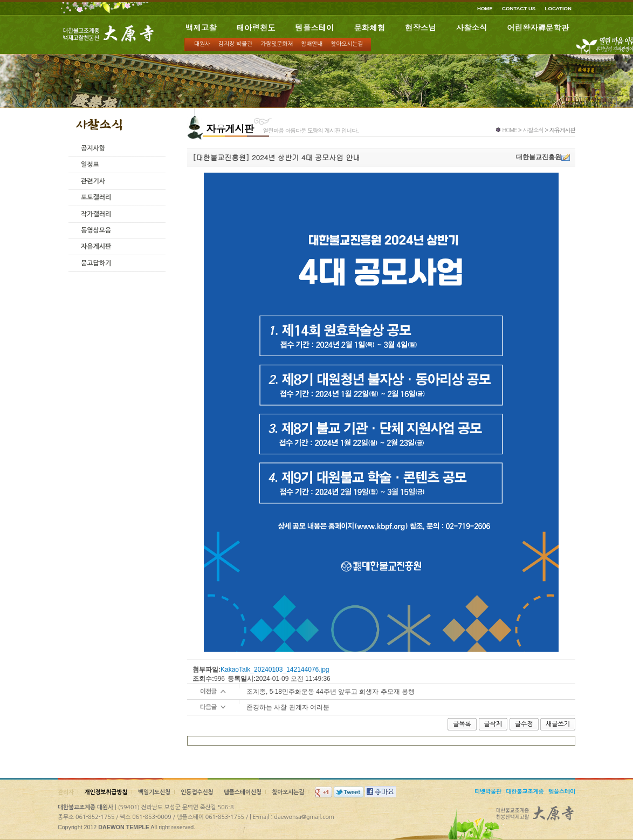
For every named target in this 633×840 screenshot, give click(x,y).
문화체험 (369, 28)
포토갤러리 (96, 197)
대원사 (202, 44)
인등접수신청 (197, 792)
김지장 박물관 (235, 44)
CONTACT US (519, 8)
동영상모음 (96, 230)
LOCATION (558, 8)
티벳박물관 (488, 792)
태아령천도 (256, 28)
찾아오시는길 (347, 44)
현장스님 (421, 28)
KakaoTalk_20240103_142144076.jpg (275, 670)
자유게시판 (96, 247)
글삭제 (493, 724)
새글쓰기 (558, 724)
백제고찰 (201, 28)
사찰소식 (472, 28)
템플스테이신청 (243, 792)
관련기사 (93, 181)
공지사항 (93, 148)
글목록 (462, 724)
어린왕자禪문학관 (538, 28)
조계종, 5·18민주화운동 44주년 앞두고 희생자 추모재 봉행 (331, 692)
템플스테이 (315, 28)
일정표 (90, 165)
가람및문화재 (277, 44)
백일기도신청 (154, 792)
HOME (485, 8)
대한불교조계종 (525, 792)
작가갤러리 (96, 214)
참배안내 (312, 44)
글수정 (524, 724)
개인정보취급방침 (106, 792)
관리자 (66, 792)
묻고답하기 (96, 263)
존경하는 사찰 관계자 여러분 (288, 707)
